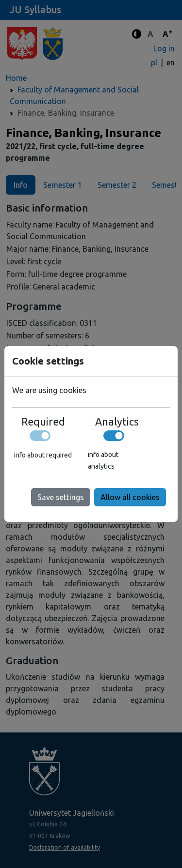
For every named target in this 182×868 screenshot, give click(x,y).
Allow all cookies (130, 497)
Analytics (117, 422)
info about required (43, 455)
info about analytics (103, 460)
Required (43, 422)
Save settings (61, 497)
